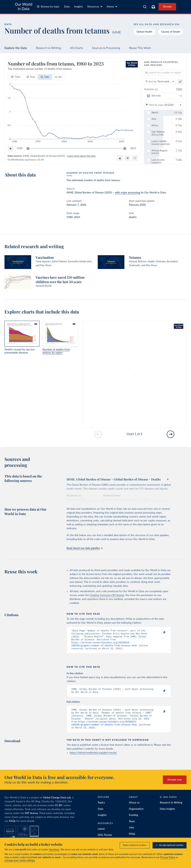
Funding (133, 821)
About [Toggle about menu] (112, 7)
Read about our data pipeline (84, 548)
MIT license (31, 819)
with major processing (127, 193)
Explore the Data (16, 48)
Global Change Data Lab (57, 804)
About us (134, 809)
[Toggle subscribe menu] (153, 7)
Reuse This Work (140, 48)
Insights (78, 7)
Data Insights (167, 815)
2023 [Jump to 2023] (133, 148)
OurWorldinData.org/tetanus (22, 160)
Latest (101, 835)
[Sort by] (160, 82)
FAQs (12, 827)
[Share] (127, 158)
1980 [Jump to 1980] (20, 148)
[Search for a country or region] (164, 73)
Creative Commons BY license (107, 595)
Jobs (131, 834)
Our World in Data (24, 7)
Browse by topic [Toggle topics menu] (48, 7)
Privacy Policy (168, 857)
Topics (101, 809)
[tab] (16, 77)
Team (132, 827)
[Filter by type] (164, 105)
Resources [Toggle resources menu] (95, 7)
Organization (136, 815)
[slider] (28, 149)
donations (54, 850)
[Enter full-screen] (135, 158)
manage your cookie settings (20, 860)
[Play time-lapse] (11, 149)
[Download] (120, 158)
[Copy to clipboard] (160, 633)
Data (67, 7)
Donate (167, 7)
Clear (179, 89)
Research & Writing (48, 48)
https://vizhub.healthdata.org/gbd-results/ (93, 759)
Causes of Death (171, 32)
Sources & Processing (106, 48)
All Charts (76, 48)
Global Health (144, 32)
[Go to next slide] (170, 434)
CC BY (41, 160)
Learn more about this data (81, 156)
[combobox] (145, 7)
